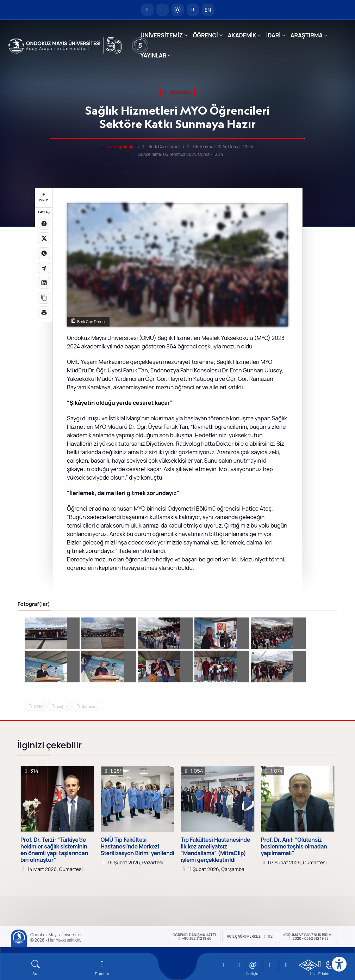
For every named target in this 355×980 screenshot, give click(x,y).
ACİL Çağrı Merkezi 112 (250, 936)
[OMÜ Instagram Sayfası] (255, 965)
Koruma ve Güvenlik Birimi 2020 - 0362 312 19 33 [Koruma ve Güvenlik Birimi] (308, 937)
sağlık (62, 706)
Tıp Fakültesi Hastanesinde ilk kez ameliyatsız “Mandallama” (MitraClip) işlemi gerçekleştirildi (215, 850)
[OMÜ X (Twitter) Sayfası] (270, 965)
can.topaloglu (121, 147)
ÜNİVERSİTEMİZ (162, 35)
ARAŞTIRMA (307, 35)
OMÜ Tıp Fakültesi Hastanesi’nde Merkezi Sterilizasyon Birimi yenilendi (138, 847)
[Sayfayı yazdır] (44, 312)
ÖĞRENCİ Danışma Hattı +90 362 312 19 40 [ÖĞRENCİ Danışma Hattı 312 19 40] (194, 937)
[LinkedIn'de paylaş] (44, 283)
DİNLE (44, 198)
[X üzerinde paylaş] (44, 238)
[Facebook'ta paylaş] (44, 224)
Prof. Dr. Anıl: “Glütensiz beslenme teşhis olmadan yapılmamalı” (294, 847)
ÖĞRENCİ (205, 35)
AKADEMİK (242, 35)
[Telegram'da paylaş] (44, 268)
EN (208, 10)
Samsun (89, 706)
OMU (38, 706)
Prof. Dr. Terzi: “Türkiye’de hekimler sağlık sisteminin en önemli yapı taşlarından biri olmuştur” (54, 850)
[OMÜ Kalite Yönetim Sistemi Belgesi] (308, 965)
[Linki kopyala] (44, 298)
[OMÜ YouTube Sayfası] (223, 965)
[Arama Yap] (193, 10)
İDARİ (273, 35)
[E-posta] (163, 10)
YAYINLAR (153, 55)
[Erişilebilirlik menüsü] (339, 964)
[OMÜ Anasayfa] (147, 10)
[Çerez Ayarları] (330, 965)
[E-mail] (102, 968)
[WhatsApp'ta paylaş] (44, 253)
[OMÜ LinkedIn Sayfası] (239, 965)
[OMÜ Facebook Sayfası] (286, 965)
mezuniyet (177, 92)
